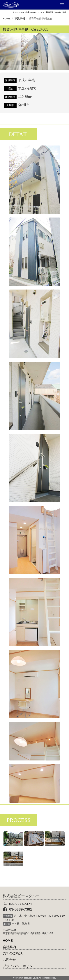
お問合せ (9, 960)
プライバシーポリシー (19, 966)
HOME (7, 19)
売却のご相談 (13, 953)
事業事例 (20, 19)
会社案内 (9, 947)
